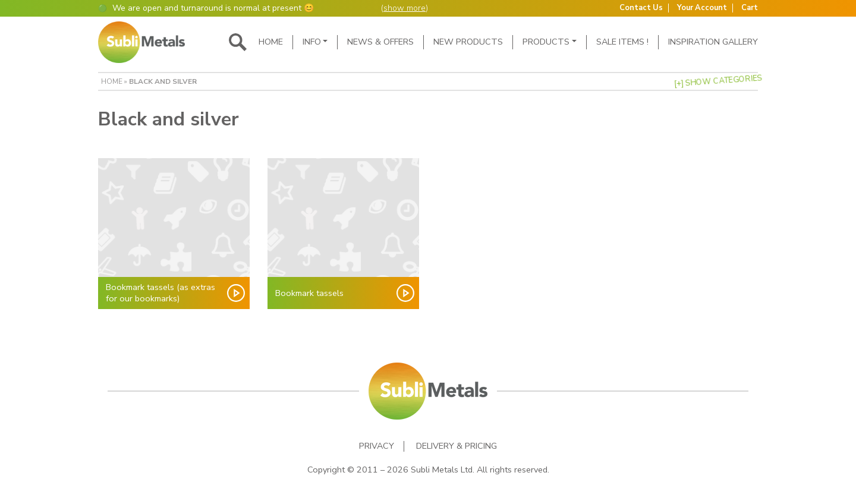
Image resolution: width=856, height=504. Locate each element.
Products (546, 42)
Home (271, 42)
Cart (750, 8)
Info (312, 42)
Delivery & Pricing (457, 446)
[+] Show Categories (718, 81)
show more (405, 8)
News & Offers (380, 42)
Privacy (377, 446)
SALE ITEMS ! (622, 42)
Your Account (702, 8)
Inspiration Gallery (713, 42)
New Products (468, 42)
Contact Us (641, 8)
